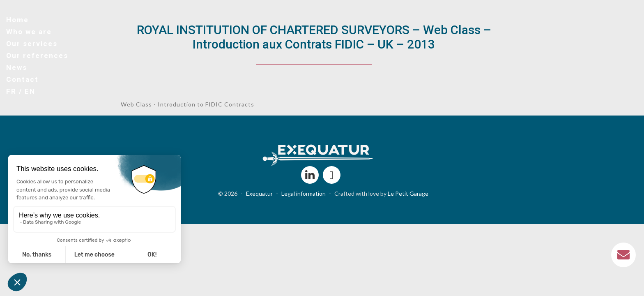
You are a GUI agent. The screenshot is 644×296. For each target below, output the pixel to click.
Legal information (304, 193)
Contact (22, 79)
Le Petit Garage (408, 193)
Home (17, 20)
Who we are (29, 32)
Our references (37, 55)
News (17, 67)
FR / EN (21, 91)
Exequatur (259, 193)
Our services (32, 44)
